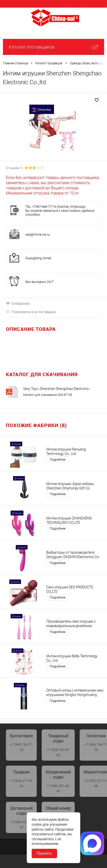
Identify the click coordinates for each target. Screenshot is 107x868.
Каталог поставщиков (53, 47)
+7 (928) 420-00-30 (58, 752)
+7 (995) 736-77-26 (21, 747)
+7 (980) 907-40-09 (21, 825)
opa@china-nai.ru (38, 234)
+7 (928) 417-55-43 (21, 783)
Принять (45, 853)
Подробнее (58, 459)
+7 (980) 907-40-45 (58, 788)
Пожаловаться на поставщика (31, 312)
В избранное (18, 303)
